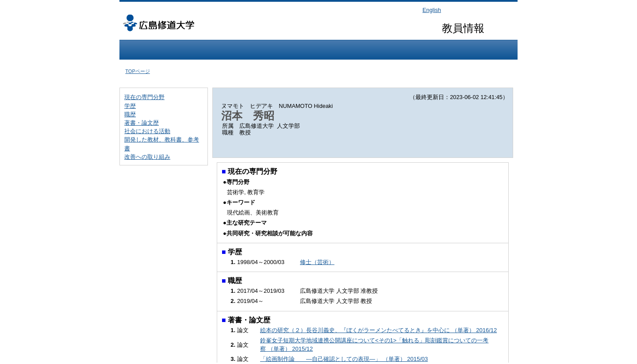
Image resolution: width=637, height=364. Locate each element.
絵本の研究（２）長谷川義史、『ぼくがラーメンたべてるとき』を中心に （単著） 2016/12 (378, 330)
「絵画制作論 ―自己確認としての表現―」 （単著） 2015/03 (344, 359)
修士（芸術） (317, 262)
